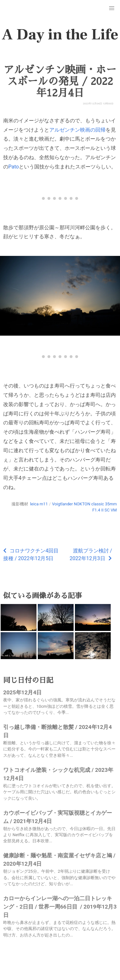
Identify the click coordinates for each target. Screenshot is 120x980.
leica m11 (39, 504)
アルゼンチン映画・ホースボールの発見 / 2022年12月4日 (60, 81)
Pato (14, 167)
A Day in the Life (60, 35)
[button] (112, 8)
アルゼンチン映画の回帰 (77, 130)
